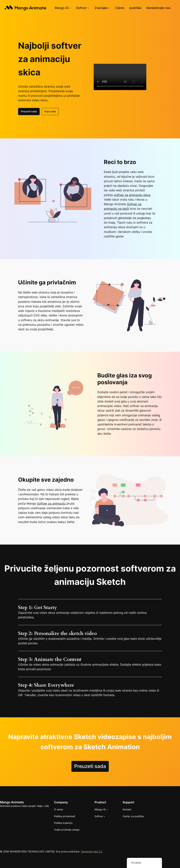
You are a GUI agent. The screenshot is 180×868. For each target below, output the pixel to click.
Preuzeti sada (29, 111)
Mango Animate (12, 802)
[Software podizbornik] (88, 8)
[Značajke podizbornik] (109, 8)
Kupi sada (50, 111)
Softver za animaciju (51, 504)
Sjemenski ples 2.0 (92, 851)
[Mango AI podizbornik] (70, 8)
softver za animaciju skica (132, 195)
